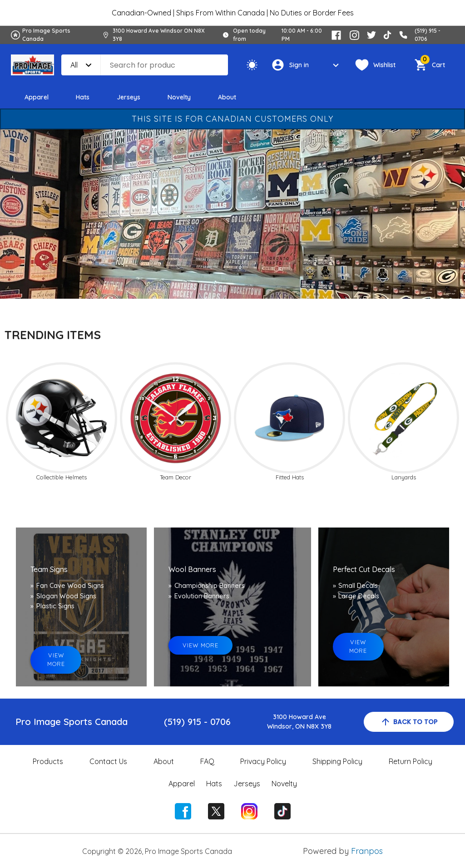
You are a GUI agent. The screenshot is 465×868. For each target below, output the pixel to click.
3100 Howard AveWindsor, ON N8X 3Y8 (299, 722)
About (227, 97)
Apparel (37, 97)
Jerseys (129, 97)
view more (56, 659)
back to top (409, 722)
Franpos (367, 851)
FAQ (207, 761)
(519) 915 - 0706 (197, 722)
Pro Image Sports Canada (46, 35)
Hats (83, 97)
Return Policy (411, 761)
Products (48, 761)
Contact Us (108, 761)
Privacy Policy (263, 761)
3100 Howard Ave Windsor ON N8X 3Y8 (159, 35)
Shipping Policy (337, 761)
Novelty (179, 97)
